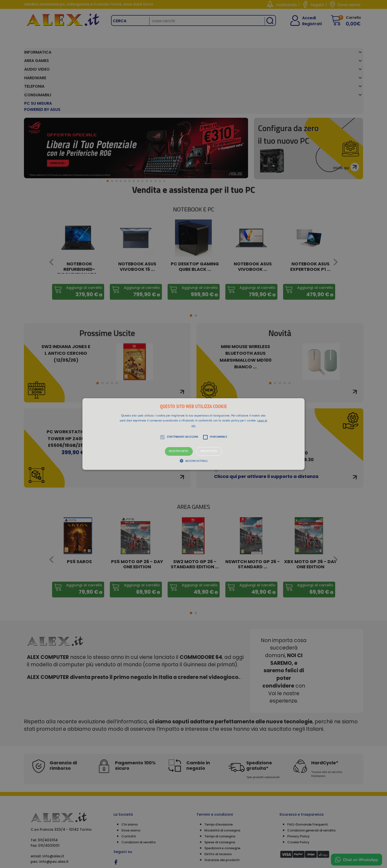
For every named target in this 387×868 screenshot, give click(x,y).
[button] (193, 434)
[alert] (193, 434)
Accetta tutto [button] (179, 451)
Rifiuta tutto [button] (209, 451)
